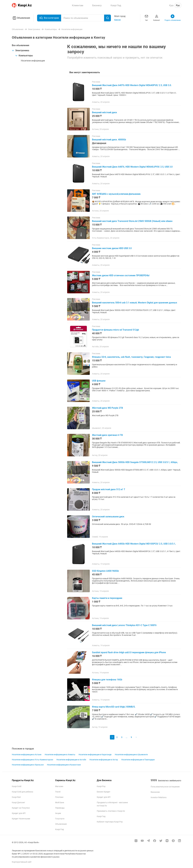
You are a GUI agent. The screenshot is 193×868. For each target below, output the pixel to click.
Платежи (59, 797)
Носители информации (33, 61)
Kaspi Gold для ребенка (23, 792)
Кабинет (157, 18)
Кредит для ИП (19, 813)
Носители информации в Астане (27, 755)
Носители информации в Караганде (95, 755)
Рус (178, 5)
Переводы (60, 808)
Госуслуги (60, 819)
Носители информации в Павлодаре (138, 760)
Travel (58, 792)
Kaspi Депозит (18, 802)
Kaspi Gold (17, 786)
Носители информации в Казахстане (64, 765)
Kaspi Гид (59, 829)
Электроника (21, 50)
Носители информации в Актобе (71, 760)
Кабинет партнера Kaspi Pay (110, 822)
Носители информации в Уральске (28, 765)
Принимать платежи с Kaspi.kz (111, 811)
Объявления (21, 18)
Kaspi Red (16, 797)
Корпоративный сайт (22, 862)
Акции (58, 813)
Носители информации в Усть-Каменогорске (32, 760)
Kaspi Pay (101, 786)
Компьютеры (24, 56)
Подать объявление (173, 18)
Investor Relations (159, 797)
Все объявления (21, 45)
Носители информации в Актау (104, 760)
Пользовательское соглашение (165, 787)
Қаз (171, 5)
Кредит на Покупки (21, 808)
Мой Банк (60, 802)
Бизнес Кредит (104, 792)
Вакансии (155, 792)
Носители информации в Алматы (60, 755)
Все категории (49, 18)
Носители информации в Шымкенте (131, 755)
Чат (146, 18)
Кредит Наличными (21, 819)
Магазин (59, 786)
